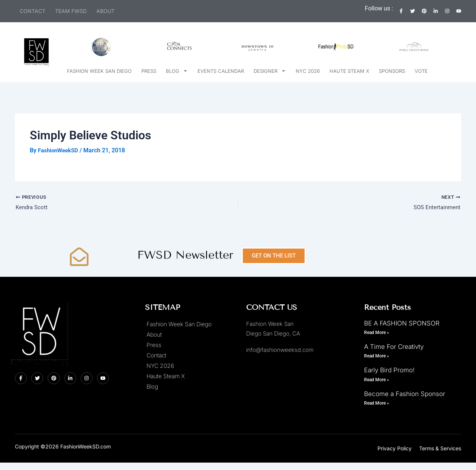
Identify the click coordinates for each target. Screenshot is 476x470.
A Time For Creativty (394, 347)
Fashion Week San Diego (99, 71)
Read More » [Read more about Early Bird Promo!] (377, 379)
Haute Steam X (349, 71)
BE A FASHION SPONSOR (402, 323)
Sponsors (392, 71)
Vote (421, 71)
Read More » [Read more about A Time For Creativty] (377, 356)
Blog (177, 71)
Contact (33, 11)
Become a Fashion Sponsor (405, 394)
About (105, 11)
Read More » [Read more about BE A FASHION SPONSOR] (377, 332)
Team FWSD (71, 11)
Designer (270, 71)
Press (149, 71)
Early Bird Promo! (389, 370)
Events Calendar (221, 71)
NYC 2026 (308, 71)
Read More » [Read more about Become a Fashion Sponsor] (377, 403)
